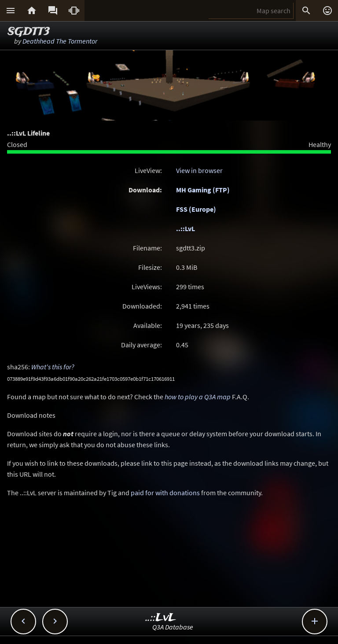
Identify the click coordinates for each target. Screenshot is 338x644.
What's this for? (53, 367)
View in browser (199, 170)
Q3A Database (173, 627)
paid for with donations (165, 493)
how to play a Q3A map (198, 397)
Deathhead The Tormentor (60, 41)
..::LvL (186, 228)
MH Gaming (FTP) (203, 190)
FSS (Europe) (196, 209)
